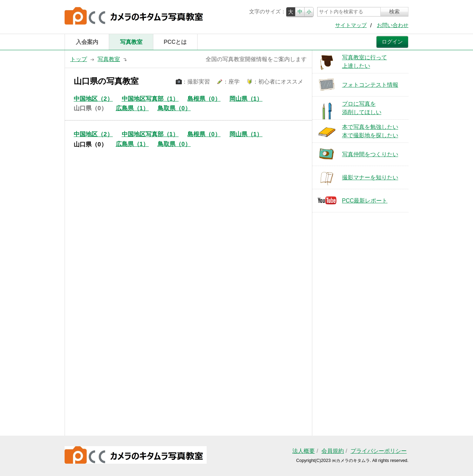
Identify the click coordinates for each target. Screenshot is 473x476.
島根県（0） (204, 99)
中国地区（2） (93, 99)
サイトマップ (351, 25)
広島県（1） (132, 108)
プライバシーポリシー (379, 451)
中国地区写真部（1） (150, 99)
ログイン (392, 42)
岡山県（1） (246, 99)
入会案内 (87, 42)
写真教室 (131, 42)
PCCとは (175, 42)
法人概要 (304, 451)
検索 (394, 12)
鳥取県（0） (174, 108)
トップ (79, 59)
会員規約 (333, 451)
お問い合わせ (393, 25)
